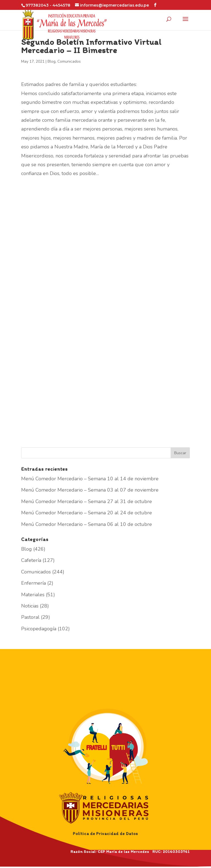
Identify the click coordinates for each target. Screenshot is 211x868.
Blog (52, 61)
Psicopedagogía (39, 629)
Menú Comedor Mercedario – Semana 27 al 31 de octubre (87, 501)
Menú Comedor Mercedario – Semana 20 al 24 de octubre (87, 513)
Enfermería (34, 583)
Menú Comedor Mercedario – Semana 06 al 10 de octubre (87, 524)
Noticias (30, 606)
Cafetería (31, 560)
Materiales (33, 595)
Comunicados (69, 61)
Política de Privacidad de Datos (105, 834)
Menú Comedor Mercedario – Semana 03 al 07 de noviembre (90, 490)
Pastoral (30, 617)
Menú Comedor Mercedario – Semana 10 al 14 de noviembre (90, 479)
